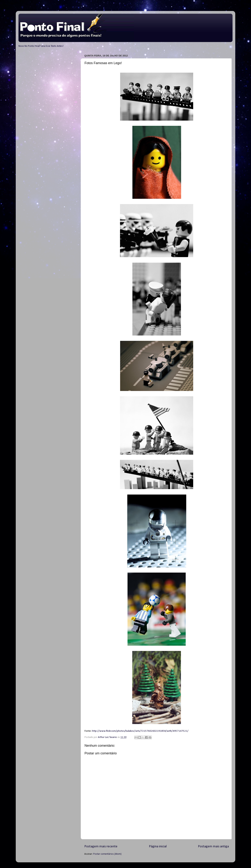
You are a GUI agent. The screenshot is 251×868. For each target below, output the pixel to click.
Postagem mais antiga (213, 847)
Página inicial (158, 847)
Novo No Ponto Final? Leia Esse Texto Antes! (41, 46)
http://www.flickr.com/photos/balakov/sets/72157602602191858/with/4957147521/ (140, 731)
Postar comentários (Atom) (107, 854)
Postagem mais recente (101, 847)
